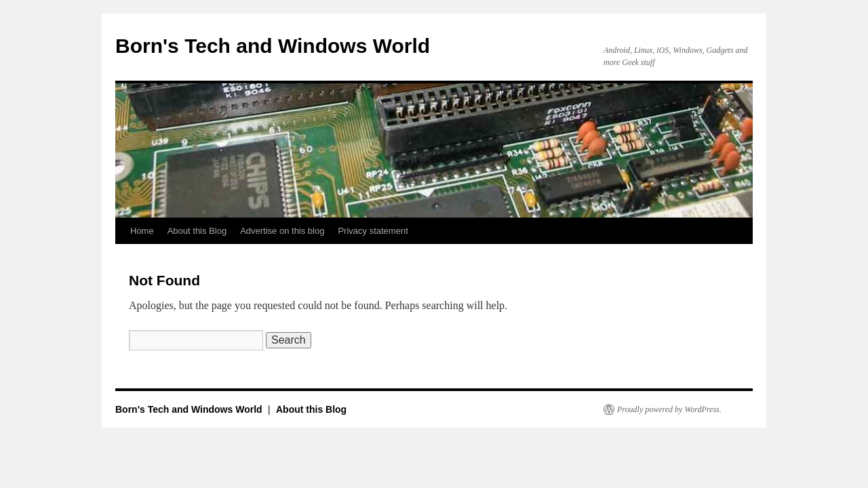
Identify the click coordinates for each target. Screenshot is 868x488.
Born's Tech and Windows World (273, 46)
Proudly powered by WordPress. (669, 409)
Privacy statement (373, 231)
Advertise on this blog (282, 231)
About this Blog (197, 231)
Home (142, 231)
